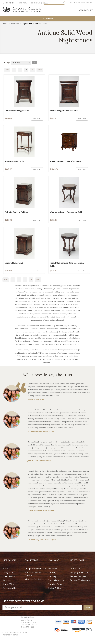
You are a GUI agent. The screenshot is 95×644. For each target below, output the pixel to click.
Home (5, 24)
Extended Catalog (56, 584)
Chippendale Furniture (35, 568)
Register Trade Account (81, 580)
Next (40, 70)
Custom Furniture (56, 580)
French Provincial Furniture (33, 574)
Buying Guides (54, 588)
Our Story (23, 3)
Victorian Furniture (34, 579)
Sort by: (6, 63)
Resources (52, 568)
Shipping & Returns (79, 572)
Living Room (8, 572)
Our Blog (52, 576)
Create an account (85, 3)
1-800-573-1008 (10, 3)
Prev (7, 70)
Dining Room (9, 576)
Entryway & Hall (10, 588)
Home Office (8, 584)
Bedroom (15, 24)
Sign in (73, 3)
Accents (6, 568)
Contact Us (35, 3)
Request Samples (78, 576)
